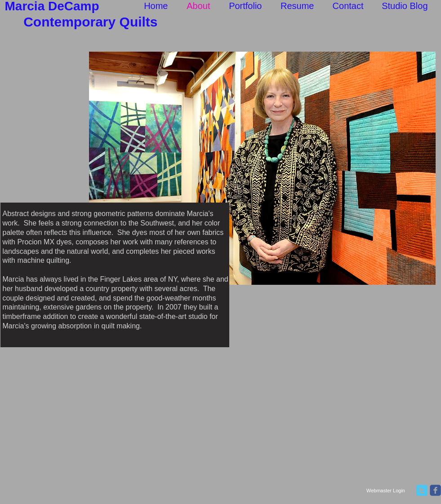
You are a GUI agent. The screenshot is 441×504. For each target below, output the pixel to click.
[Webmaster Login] (386, 491)
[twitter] (422, 490)
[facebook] (435, 490)
